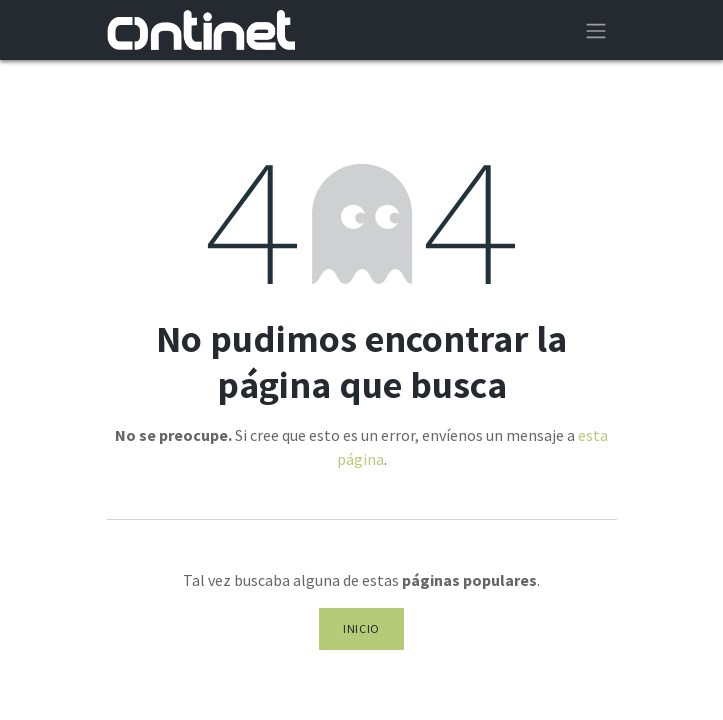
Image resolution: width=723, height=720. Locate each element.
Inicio (361, 628)
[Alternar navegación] (596, 30)
